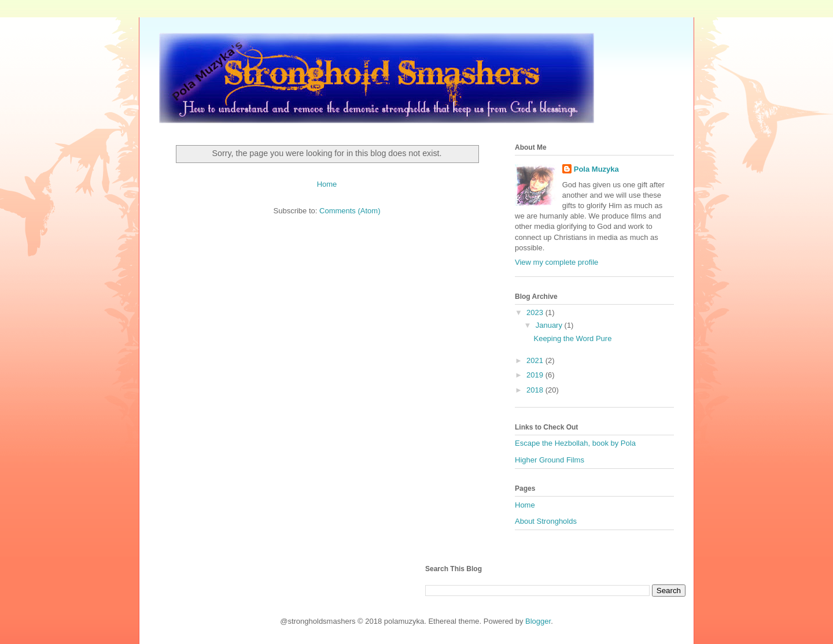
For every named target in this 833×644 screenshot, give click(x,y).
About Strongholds (546, 521)
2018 (536, 390)
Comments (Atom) (350, 211)
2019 (536, 375)
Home (327, 184)
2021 (536, 360)
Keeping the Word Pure (572, 338)
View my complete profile (556, 262)
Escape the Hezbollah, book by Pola (575, 443)
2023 (536, 312)
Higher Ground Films (550, 460)
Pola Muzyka (596, 169)
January (550, 325)
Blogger (538, 621)
